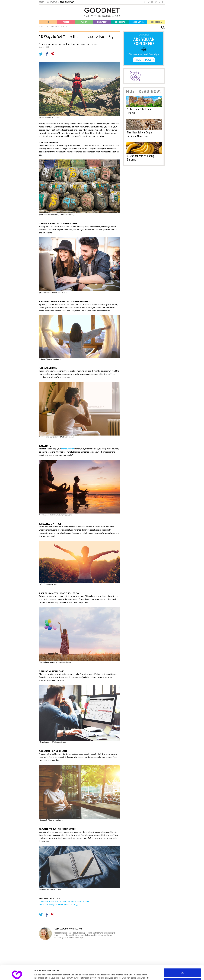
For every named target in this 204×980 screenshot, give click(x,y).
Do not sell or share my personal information (182, 969)
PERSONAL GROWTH (59, 26)
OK (182, 959)
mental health (68, 449)
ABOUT (42, 2)
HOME (42, 26)
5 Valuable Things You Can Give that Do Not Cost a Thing (64, 901)
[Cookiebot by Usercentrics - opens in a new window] (17, 975)
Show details (40, 975)
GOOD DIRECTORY (67, 2)
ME (48, 26)
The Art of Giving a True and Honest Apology (58, 904)
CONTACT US (52, 2)
